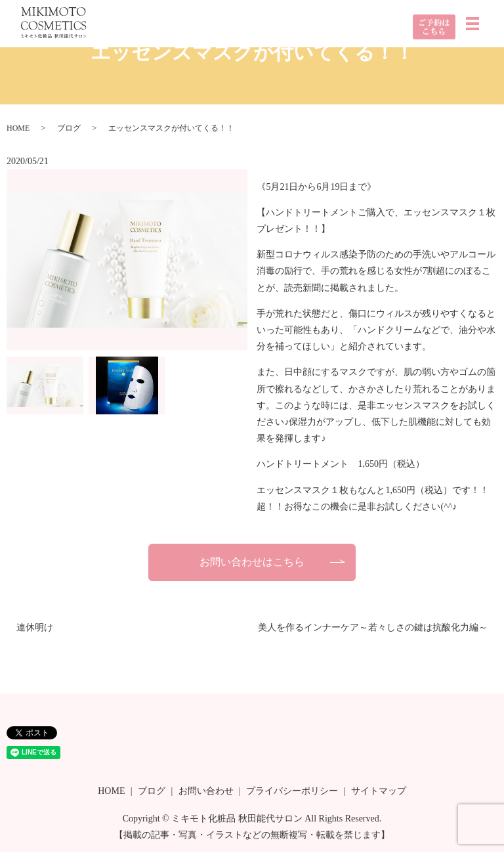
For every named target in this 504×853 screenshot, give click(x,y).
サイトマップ (379, 792)
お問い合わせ (206, 792)
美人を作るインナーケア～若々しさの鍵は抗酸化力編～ (373, 628)
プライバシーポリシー (292, 792)
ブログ (69, 128)
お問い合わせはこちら (252, 562)
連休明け (35, 628)
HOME (18, 128)
